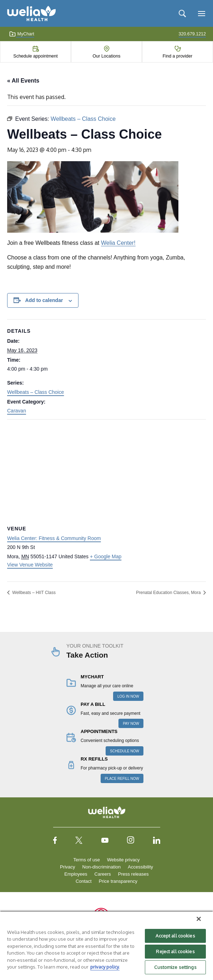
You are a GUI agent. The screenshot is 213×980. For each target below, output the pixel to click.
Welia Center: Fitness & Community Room (54, 538)
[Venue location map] (106, 471)
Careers (103, 874)
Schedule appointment (35, 56)
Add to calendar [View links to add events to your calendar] (44, 300)
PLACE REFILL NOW (122, 779)
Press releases (133, 874)
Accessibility (140, 867)
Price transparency (118, 881)
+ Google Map (106, 556)
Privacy (68, 867)
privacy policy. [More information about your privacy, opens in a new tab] (105, 967)
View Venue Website (30, 565)
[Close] (199, 919)
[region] (106, 945)
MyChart (22, 34)
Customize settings (175, 967)
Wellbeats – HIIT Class (33, 593)
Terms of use (87, 860)
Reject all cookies (175, 951)
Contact (84, 881)
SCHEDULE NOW (125, 751)
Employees (76, 874)
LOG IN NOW (128, 696)
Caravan (17, 411)
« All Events (23, 81)
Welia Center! (118, 243)
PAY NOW (131, 724)
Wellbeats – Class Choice (35, 392)
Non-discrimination (102, 867)
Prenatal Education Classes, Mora (169, 593)
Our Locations (107, 56)
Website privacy (123, 860)
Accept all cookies (175, 936)
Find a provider (177, 56)
